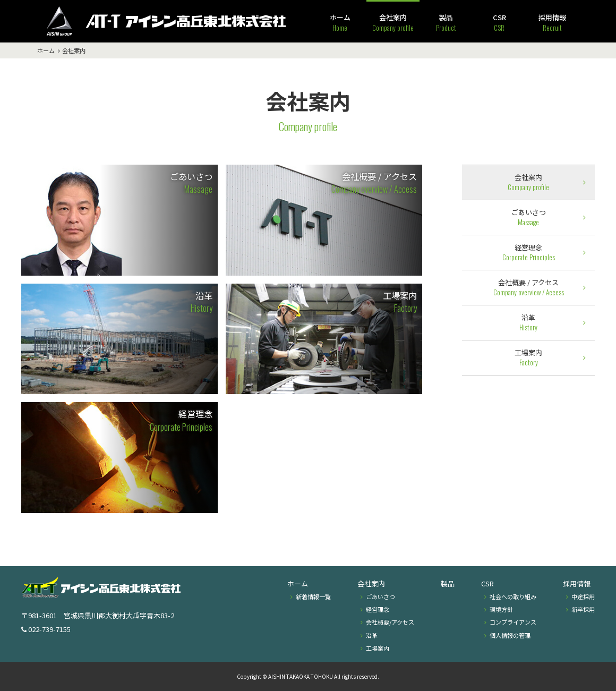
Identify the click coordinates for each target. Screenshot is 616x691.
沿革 (202, 302)
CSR (499, 23)
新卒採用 (583, 609)
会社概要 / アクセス (374, 183)
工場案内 (400, 302)
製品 (446, 23)
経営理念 (181, 420)
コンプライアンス (513, 622)
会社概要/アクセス (390, 622)
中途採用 (583, 596)
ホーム (340, 23)
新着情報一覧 (313, 596)
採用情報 (552, 23)
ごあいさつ (191, 183)
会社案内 (393, 23)
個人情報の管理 (510, 635)
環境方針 (501, 609)
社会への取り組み (513, 596)
